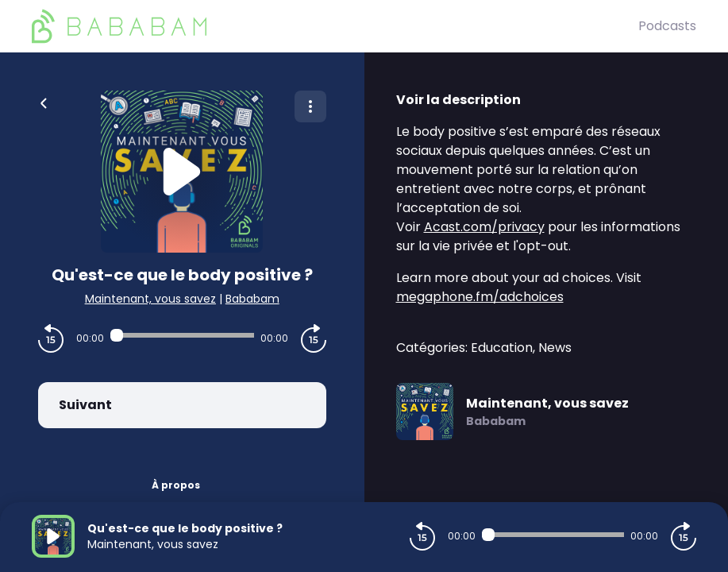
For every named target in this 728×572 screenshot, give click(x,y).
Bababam (252, 299)
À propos (176, 485)
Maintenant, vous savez (150, 299)
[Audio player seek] (182, 335)
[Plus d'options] (310, 106)
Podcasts (667, 26)
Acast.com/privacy (484, 227)
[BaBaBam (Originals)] (335, 26)
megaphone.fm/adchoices (480, 297)
